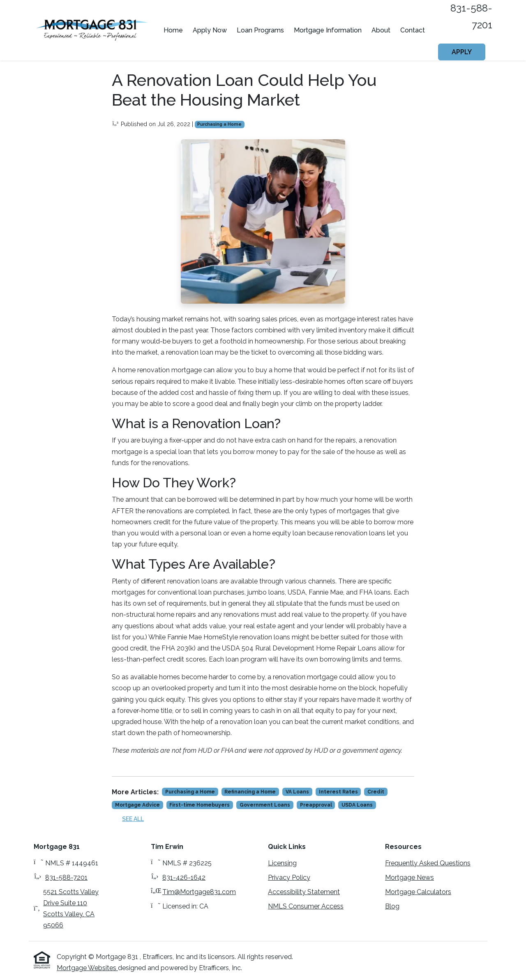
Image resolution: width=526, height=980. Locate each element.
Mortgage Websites (87, 968)
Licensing (282, 863)
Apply (462, 52)
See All (133, 819)
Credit (376, 792)
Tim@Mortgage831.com (199, 892)
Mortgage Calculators (418, 892)
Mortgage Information (328, 30)
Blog (392, 906)
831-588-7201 (66, 877)
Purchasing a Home (219, 124)
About (381, 30)
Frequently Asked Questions (428, 863)
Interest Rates (338, 792)
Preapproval (316, 805)
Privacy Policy (289, 877)
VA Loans (297, 792)
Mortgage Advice (137, 805)
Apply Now (210, 30)
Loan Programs (260, 30)
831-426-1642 (184, 877)
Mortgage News (409, 877)
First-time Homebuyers (200, 805)
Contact (413, 30)
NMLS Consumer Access (306, 906)
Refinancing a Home (250, 792)
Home (173, 30)
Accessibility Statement (304, 892)
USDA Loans (357, 805)
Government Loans (265, 805)
